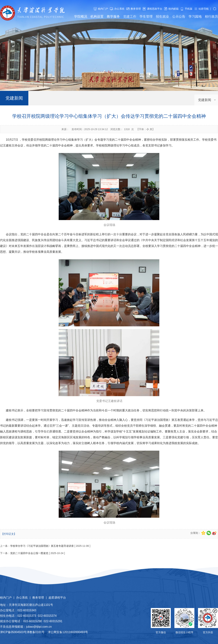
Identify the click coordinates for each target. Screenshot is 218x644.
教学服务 (113, 17)
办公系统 (119, 9)
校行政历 (211, 17)
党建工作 (130, 17)
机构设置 (97, 17)
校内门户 (103, 9)
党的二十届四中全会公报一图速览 (29, 553)
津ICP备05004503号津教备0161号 (22, 632)
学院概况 (81, 17)
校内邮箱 (173, 9)
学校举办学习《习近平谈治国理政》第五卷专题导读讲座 (42, 546)
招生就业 (162, 17)
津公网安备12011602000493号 (68, 632)
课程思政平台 (155, 9)
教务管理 (136, 9)
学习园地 (195, 17)
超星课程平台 (57, 598)
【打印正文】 (9, 534)
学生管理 (146, 17)
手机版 (189, 9)
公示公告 (179, 17)
